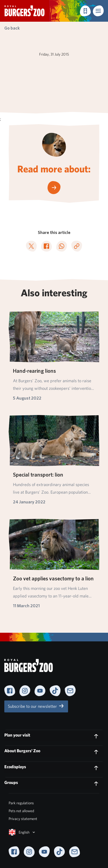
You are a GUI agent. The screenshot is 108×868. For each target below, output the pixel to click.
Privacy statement (23, 819)
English (22, 832)
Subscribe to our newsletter (36, 706)
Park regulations (21, 803)
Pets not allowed (21, 811)
